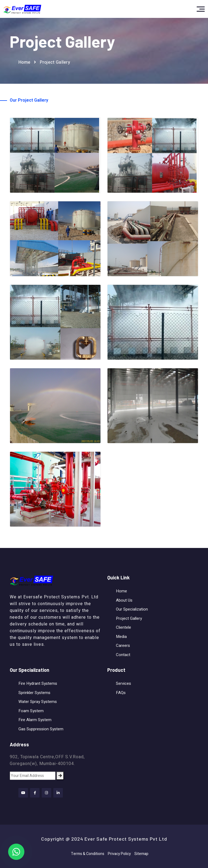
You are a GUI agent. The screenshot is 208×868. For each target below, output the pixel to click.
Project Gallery (129, 618)
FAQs (121, 693)
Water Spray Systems (38, 702)
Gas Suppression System (41, 729)
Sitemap (141, 854)
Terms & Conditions (88, 854)
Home (24, 62)
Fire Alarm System (35, 720)
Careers (123, 646)
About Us (124, 600)
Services (123, 683)
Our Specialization (132, 609)
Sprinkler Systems (34, 693)
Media (121, 637)
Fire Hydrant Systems (38, 683)
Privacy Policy (119, 854)
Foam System (31, 711)
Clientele (123, 627)
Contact (123, 655)
